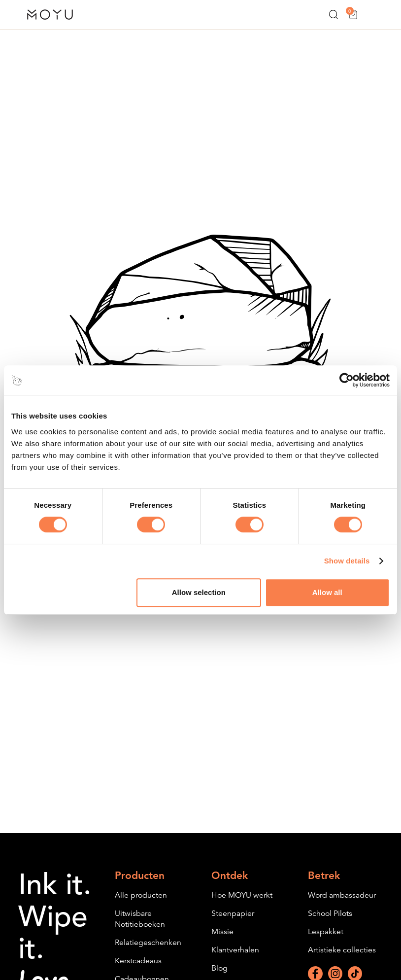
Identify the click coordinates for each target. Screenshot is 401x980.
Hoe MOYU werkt (242, 895)
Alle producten (141, 895)
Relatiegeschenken (148, 943)
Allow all (327, 592)
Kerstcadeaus (138, 961)
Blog (219, 968)
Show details (347, 561)
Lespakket (326, 932)
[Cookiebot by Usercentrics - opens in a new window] (347, 380)
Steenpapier (233, 913)
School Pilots (330, 913)
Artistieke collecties (342, 950)
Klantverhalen (235, 950)
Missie (222, 932)
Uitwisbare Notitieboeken (140, 919)
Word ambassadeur (342, 895)
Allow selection (199, 592)
